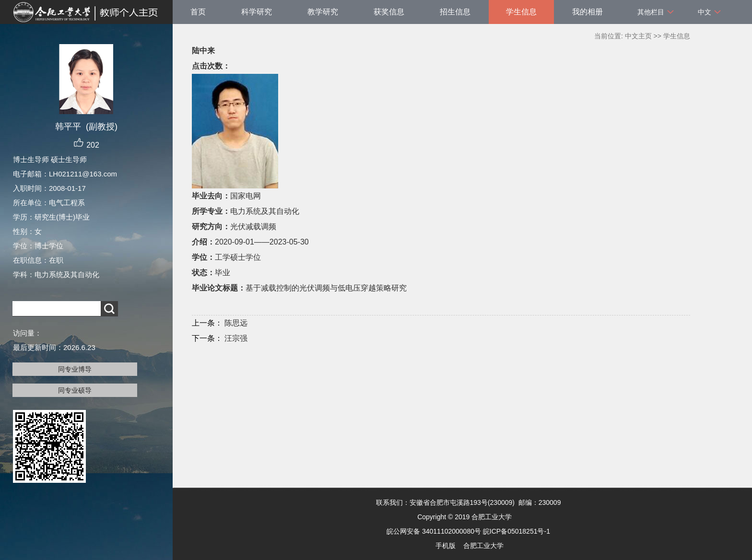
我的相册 (587, 12)
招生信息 (455, 12)
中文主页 (638, 36)
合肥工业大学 (483, 546)
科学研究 (257, 12)
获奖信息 (389, 12)
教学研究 (323, 12)
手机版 (446, 546)
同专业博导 (75, 369)
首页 (198, 12)
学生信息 (521, 12)
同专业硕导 (75, 390)
